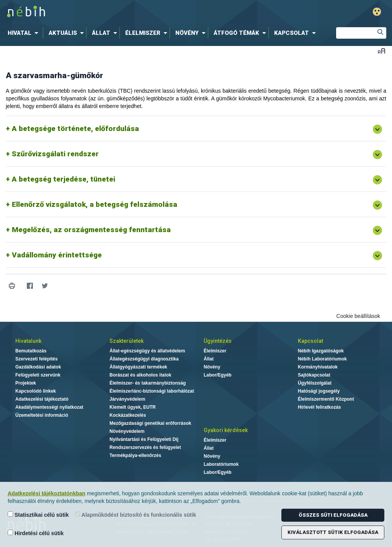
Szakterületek (127, 341)
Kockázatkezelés (128, 415)
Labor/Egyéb (218, 375)
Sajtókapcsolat (314, 375)
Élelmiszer (215, 351)
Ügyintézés (218, 341)
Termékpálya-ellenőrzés (135, 455)
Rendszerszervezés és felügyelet (145, 447)
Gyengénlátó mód (377, 12)
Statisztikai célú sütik (38, 515)
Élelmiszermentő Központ (326, 399)
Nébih (116, 12)
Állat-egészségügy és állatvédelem (147, 351)
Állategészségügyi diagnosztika (144, 359)
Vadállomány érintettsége (57, 255)
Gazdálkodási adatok (38, 367)
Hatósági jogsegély (319, 391)
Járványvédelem (127, 399)
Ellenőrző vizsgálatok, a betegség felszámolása (95, 204)
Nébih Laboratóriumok (322, 359)
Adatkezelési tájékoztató (42, 399)
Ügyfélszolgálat (315, 383)
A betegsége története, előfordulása (75, 129)
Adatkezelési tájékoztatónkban (47, 493)
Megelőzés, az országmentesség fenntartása (91, 230)
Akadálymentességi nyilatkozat (49, 407)
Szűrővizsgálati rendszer (55, 154)
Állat (209, 359)
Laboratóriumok (221, 464)
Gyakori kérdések (226, 430)
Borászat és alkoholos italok (140, 375)
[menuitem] (24, 33)
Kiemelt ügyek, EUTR (133, 407)
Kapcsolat (310, 341)
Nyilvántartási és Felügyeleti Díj (144, 439)
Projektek (26, 383)
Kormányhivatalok (318, 367)
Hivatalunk (28, 341)
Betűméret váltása (381, 51)
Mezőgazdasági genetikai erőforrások (150, 423)
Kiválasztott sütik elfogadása (333, 532)
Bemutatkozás (31, 351)
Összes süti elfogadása (333, 515)
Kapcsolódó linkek (36, 391)
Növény (212, 367)
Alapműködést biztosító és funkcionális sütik (136, 515)
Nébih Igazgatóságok (321, 351)
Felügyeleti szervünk (38, 375)
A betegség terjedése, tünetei (64, 179)
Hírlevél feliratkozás (319, 407)
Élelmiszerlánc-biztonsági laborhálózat (152, 391)
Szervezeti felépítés (37, 359)
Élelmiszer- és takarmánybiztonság (148, 383)
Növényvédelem (127, 431)
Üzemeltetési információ (42, 415)
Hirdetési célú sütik (36, 533)
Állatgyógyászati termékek (138, 367)
